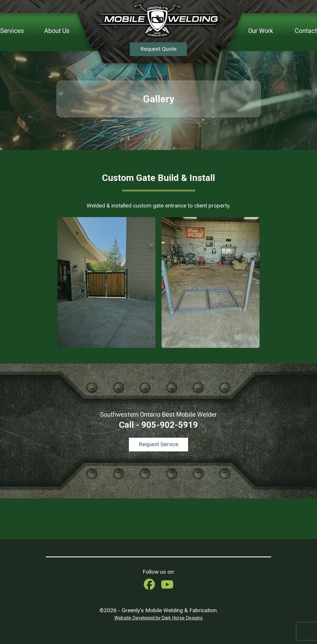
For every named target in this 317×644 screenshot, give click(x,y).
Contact (306, 31)
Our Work (261, 31)
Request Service (158, 444)
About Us (57, 31)
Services (12, 31)
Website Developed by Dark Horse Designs (158, 618)
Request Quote (158, 49)
